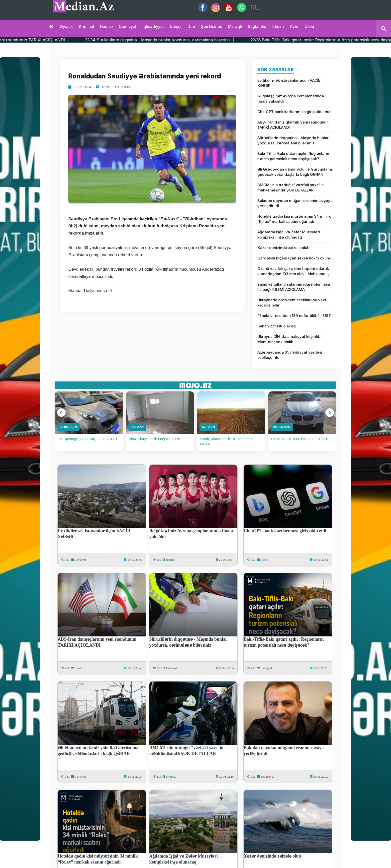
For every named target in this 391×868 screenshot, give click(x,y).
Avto (294, 26)
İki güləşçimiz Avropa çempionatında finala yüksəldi (291, 99)
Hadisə (106, 26)
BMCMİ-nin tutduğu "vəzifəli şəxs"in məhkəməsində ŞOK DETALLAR (291, 187)
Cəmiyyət (128, 26)
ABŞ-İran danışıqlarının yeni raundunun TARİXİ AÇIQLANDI (293, 125)
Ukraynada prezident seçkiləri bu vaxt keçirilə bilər (292, 303)
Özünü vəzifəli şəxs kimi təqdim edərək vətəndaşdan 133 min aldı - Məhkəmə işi (294, 271)
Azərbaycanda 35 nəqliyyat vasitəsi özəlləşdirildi (290, 355)
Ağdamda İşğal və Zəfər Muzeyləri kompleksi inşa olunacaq (289, 235)
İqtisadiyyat (153, 26)
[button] (61, 413)
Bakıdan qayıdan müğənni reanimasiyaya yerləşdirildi (295, 203)
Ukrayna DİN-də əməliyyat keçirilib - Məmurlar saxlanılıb (290, 339)
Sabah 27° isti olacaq (277, 326)
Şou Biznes (268, 777)
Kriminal (86, 26)
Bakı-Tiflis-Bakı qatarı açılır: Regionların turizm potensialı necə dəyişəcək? (293, 156)
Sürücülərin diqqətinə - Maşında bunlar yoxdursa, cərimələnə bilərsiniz (293, 140)
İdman (278, 26)
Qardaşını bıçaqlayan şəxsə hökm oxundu (295, 258)
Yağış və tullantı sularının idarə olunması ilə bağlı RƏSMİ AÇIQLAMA (294, 287)
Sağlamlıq (257, 26)
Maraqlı (235, 26)
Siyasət (66, 26)
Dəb (191, 26)
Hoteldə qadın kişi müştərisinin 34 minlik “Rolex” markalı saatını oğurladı (294, 219)
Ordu (309, 26)
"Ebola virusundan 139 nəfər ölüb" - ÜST (294, 316)
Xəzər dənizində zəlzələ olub (283, 248)
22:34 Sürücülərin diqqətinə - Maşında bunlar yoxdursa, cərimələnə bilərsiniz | (195, 40)
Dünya (176, 26)
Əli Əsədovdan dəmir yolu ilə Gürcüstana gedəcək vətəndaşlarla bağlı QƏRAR (295, 172)
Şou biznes (211, 26)
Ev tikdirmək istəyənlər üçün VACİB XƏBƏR (289, 83)
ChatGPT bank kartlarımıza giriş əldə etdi (294, 112)
